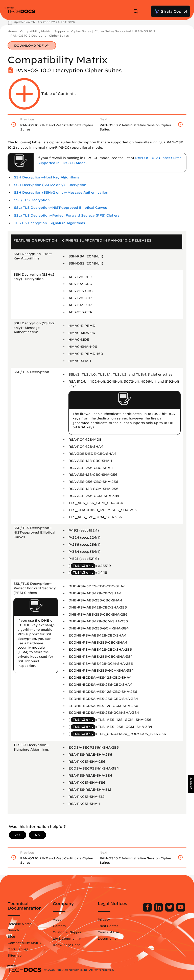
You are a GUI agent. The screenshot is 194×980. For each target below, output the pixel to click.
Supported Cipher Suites (73, 31)
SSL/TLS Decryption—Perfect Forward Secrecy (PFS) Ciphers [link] (67, 215)
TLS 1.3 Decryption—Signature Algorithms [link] (49, 223)
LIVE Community (67, 938)
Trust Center (108, 926)
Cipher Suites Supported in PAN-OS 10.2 (125, 31)
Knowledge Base (67, 945)
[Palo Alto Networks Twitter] (170, 910)
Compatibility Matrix (35, 31)
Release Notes (20, 924)
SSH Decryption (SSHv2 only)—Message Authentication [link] (61, 192)
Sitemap (15, 955)
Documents (107, 938)
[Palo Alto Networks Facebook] (148, 910)
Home (12, 31)
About (58, 919)
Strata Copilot (171, 11)
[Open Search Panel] (137, 11)
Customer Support (68, 932)
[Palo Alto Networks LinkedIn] (159, 910)
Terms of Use (108, 932)
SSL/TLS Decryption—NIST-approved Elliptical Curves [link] (60, 208)
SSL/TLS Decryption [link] (32, 200)
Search (13, 930)
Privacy (104, 919)
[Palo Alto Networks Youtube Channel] (181, 910)
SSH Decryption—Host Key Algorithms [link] (46, 177)
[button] (191, 784)
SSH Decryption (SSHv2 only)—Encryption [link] (50, 185)
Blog (11, 936)
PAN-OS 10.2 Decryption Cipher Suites (40, 35)
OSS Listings (18, 949)
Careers (59, 926)
